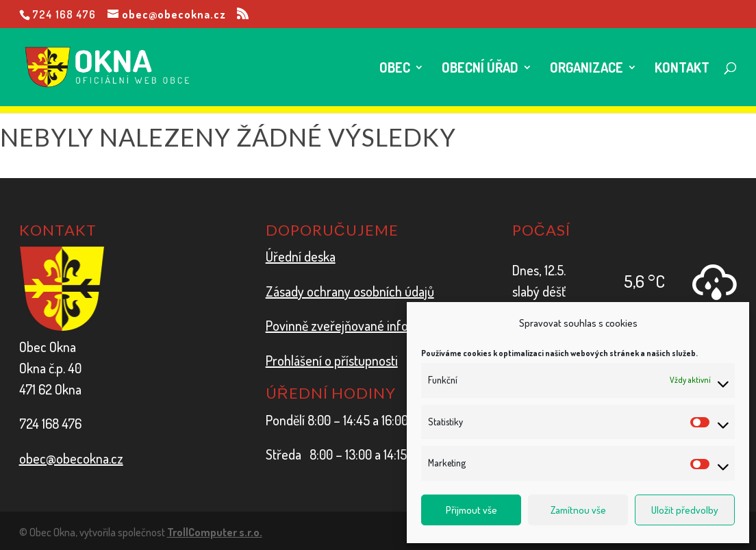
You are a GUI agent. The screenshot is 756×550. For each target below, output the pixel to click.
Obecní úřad (480, 69)
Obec (395, 69)
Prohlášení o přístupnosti (332, 360)
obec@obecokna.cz (71, 458)
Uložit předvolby (685, 510)
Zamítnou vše (578, 510)
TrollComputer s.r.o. (215, 532)
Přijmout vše (471, 510)
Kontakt (682, 69)
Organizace (587, 69)
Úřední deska (301, 256)
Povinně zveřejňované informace (354, 325)
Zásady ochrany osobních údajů (350, 291)
